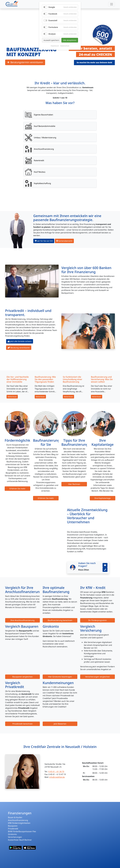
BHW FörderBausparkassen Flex (22, 831)
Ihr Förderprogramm (98, 620)
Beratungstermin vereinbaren (25, 62)
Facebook (53, 14)
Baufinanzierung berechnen (60, 620)
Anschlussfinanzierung (18, 820)
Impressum (55, 46)
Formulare (53, 27)
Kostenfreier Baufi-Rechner (20, 840)
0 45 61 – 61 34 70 (56, 772)
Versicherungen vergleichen (97, 677)
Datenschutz (65, 46)
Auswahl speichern (51, 40)
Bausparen (13, 826)
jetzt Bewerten (60, 724)
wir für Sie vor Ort (44, 241)
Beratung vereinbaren (19, 348)
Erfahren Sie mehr (17, 489)
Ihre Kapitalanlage (102, 498)
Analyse (52, 34)
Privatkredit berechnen (22, 724)
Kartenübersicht (64, 241)
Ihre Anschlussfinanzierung (23, 620)
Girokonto (12, 834)
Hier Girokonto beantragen (60, 677)
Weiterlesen (12, 397)
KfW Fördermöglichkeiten (19, 823)
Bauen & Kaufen (15, 817)
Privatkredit (13, 829)
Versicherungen (15, 837)
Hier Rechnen (74, 484)
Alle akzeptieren (70, 40)
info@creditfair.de (57, 777)
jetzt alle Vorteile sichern (20, 341)
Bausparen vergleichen (22, 677)
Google (52, 7)
